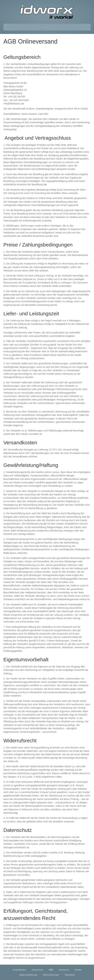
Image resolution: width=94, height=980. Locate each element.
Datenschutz (37, 970)
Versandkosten (19, 970)
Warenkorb (70, 975)
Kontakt (78, 970)
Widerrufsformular (51, 975)
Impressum (64, 970)
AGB (51, 970)
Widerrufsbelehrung (28, 975)
